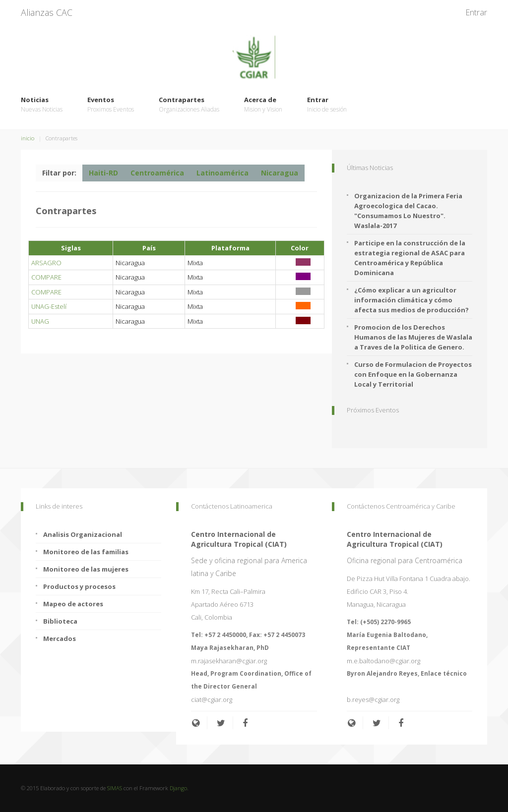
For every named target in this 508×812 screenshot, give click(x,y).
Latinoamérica (222, 173)
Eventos (111, 105)
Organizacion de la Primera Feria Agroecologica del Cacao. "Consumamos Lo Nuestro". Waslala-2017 (408, 211)
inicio (28, 138)
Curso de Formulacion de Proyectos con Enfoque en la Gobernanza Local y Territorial (413, 374)
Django (178, 788)
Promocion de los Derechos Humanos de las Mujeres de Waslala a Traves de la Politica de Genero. (413, 337)
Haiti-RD (103, 173)
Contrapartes (189, 105)
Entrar (476, 12)
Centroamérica (157, 173)
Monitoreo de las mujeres (86, 569)
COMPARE (46, 277)
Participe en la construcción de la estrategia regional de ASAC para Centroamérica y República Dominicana (410, 258)
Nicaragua (280, 173)
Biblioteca (60, 621)
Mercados (60, 638)
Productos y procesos (79, 586)
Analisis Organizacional (83, 534)
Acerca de (263, 105)
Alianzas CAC (47, 12)
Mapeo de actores (73, 604)
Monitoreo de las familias (86, 552)
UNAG (40, 321)
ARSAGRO (46, 263)
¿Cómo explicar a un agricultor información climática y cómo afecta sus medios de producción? (412, 300)
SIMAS (115, 788)
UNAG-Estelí (49, 306)
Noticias (42, 105)
